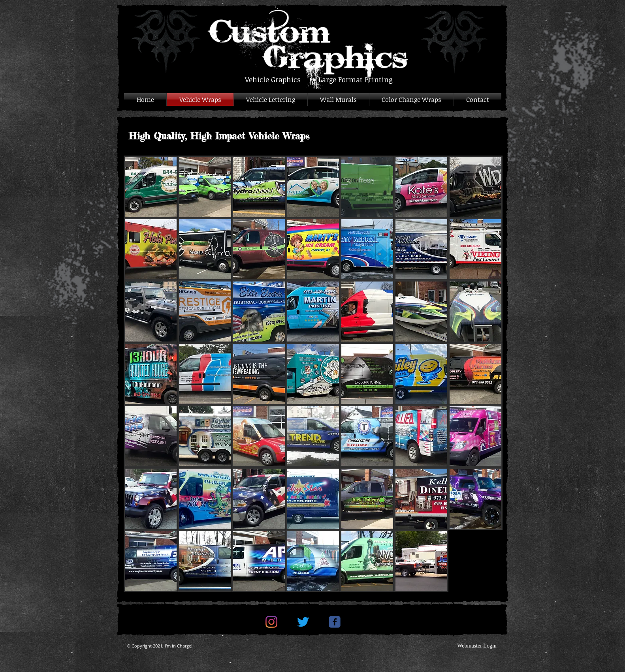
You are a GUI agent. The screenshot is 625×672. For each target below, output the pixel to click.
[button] (151, 187)
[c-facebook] (335, 622)
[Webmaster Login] (477, 646)
